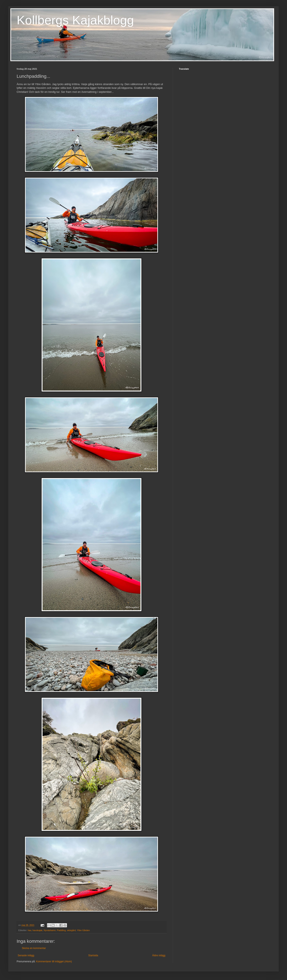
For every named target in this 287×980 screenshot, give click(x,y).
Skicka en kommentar (34, 948)
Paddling (61, 930)
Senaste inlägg (26, 955)
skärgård (71, 930)
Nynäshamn (50, 930)
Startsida (93, 955)
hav (30, 930)
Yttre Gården (83, 930)
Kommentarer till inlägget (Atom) (54, 961)
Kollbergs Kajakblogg (75, 20)
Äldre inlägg (159, 955)
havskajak (37, 930)
